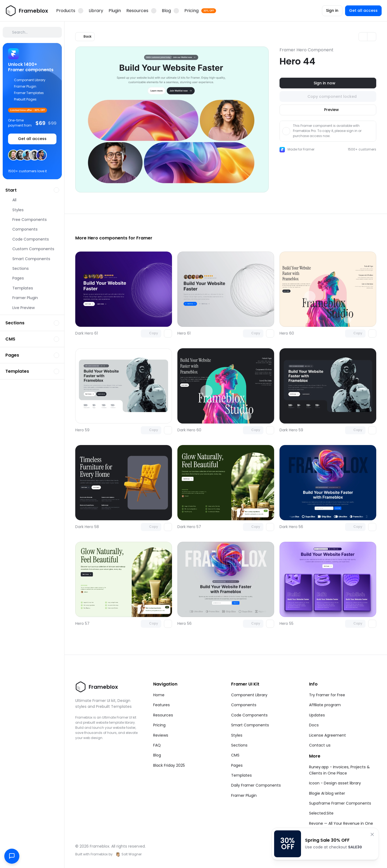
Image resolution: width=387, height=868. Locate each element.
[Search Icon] (32, 32)
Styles (237, 735)
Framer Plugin (244, 795)
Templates (241, 775)
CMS (235, 755)
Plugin (115, 11)
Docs (314, 725)
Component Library (249, 695)
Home (159, 695)
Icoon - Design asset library (335, 783)
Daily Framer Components (256, 785)
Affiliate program (325, 705)
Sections (239, 745)
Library (96, 11)
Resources (163, 715)
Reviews (161, 735)
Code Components (249, 715)
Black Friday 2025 (169, 765)
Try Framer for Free (327, 695)
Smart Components (250, 725)
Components (244, 705)
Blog (157, 755)
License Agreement (327, 735)
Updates (317, 715)
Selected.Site (321, 813)
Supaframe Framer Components (340, 803)
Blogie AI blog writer (327, 793)
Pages (237, 765)
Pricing (159, 725)
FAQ (157, 745)
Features (162, 705)
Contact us (320, 745)
